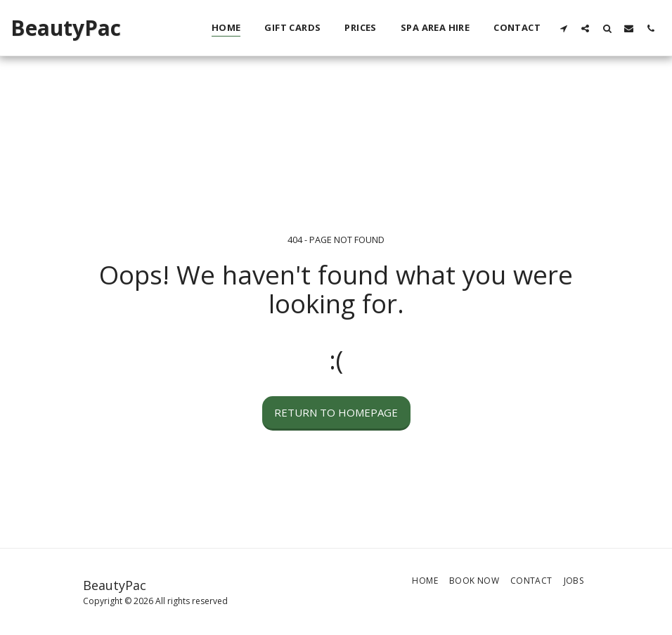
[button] (563, 28)
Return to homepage (336, 412)
